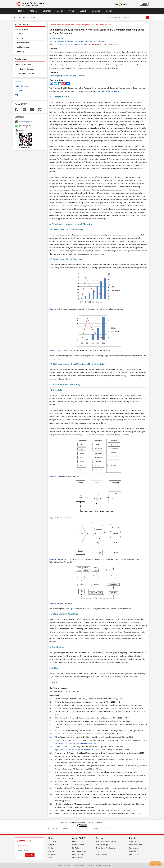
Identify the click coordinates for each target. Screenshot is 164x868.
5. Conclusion (57, 647)
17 (51, 772)
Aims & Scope (23, 29)
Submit (109, 11)
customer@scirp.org (26, 122)
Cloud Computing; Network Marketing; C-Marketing (67, 76)
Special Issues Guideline (25, 74)
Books (60, 11)
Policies (133, 838)
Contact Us (19, 91)
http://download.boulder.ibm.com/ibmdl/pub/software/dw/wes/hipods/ (79, 750)
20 (51, 794)
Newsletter (19, 82)
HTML (81, 45)
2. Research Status (59, 97)
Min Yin (52, 38)
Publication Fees (24, 47)
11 (140, 165)
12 (112, 177)
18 (51, 782)
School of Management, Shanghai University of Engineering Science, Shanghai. (78, 41)
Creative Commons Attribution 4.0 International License (99, 829)
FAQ (17, 95)
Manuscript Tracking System (106, 842)
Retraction (133, 851)
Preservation (134, 848)
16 (51, 766)
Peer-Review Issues (79, 851)
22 (90, 212)
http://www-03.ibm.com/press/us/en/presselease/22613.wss (76, 743)
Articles (33, 11)
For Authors (76, 848)
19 (51, 788)
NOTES (53, 682)
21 (51, 804)
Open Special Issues (23, 64)
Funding (54, 668)
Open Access (134, 842)
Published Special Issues (25, 69)
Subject (51, 845)
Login (144, 4)
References (54, 696)
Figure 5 (109, 417)
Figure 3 (64, 376)
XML (86, 45)
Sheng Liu (59, 38)
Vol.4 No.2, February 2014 (101, 25)
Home (21, 11)
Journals (47, 11)
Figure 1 (75, 241)
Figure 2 (89, 265)
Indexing (21, 52)
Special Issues (77, 858)
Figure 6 (53, 603)
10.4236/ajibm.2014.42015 (63, 45)
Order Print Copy (21, 86)
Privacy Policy (134, 854)
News (71, 11)
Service (100, 838)
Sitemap (51, 851)
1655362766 (23, 130)
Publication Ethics (136, 845)
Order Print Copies (103, 845)
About (83, 11)
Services (96, 11)
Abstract (53, 49)
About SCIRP (79, 838)
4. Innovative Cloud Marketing (65, 384)
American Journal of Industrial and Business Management (70, 25)
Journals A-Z (53, 842)
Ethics (74, 842)
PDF (75, 45)
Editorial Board (23, 43)
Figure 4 (61, 398)
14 (141, 187)
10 (85, 162)
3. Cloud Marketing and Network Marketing (71, 224)
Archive (20, 38)
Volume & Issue (102, 854)
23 (99, 410)
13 (116, 180)
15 (76, 196)
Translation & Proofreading (106, 848)
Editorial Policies (78, 845)
